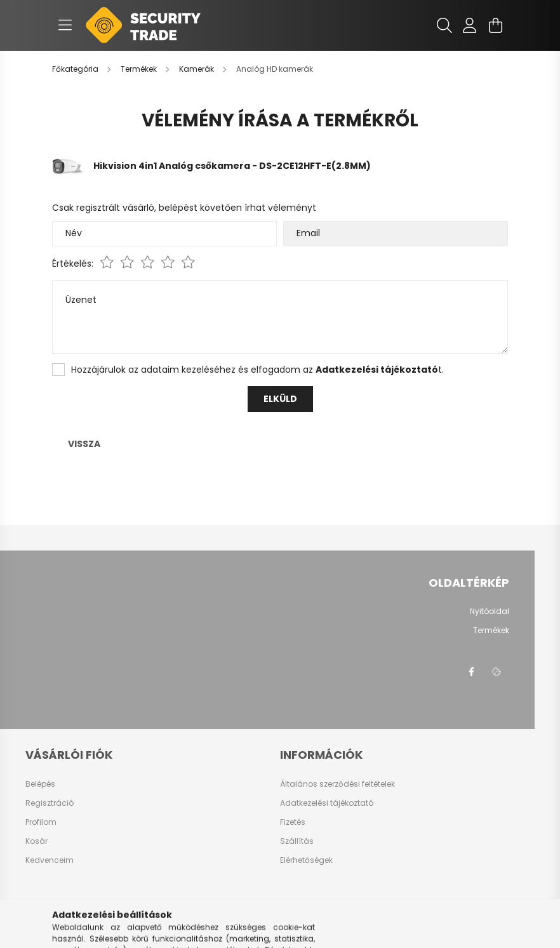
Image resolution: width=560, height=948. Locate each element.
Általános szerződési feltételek (337, 784)
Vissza (84, 444)
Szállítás (297, 841)
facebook (471, 672)
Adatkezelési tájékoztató (327, 803)
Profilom (41, 822)
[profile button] (470, 25)
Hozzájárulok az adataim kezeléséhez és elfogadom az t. (257, 370)
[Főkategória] (76, 69)
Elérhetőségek (306, 860)
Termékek (491, 631)
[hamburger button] (65, 25)
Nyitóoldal (490, 611)
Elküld (280, 399)
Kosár (37, 841)
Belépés (40, 784)
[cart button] (495, 25)
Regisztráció (50, 803)
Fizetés (293, 822)
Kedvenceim (50, 860)
